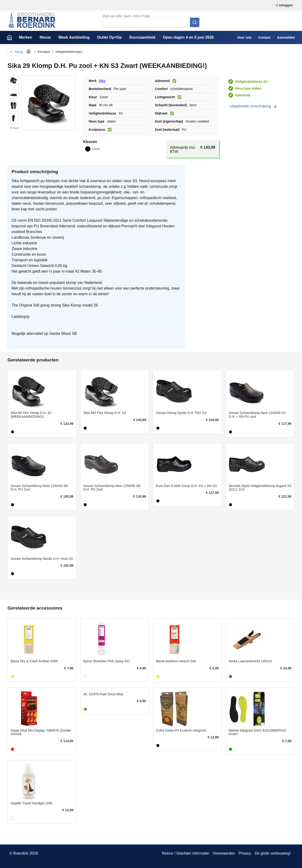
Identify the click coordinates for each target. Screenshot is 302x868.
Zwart (92, 149)
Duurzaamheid (142, 37)
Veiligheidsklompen (69, 52)
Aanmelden (286, 37)
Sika (102, 81)
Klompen (44, 52)
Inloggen (284, 5)
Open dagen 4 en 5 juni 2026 (188, 37)
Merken (25, 37)
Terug (16, 52)
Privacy (245, 853)
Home (9, 37)
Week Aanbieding (74, 37)
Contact (264, 37)
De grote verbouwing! (273, 853)
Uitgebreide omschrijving (254, 106)
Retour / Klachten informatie (185, 853)
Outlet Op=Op (109, 37)
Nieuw (45, 37)
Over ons (245, 37)
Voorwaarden (224, 853)
